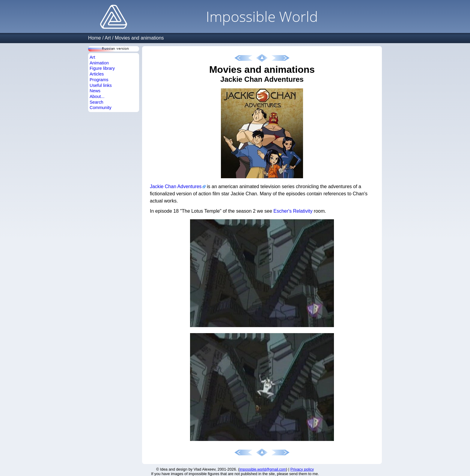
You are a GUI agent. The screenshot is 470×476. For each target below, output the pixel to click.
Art (108, 38)
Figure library (102, 68)
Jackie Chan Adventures (176, 186)
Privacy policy (302, 469)
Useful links (101, 85)
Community (101, 108)
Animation (99, 63)
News (95, 91)
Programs (99, 80)
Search (97, 102)
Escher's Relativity (293, 211)
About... (97, 96)
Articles (97, 74)
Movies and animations (139, 38)
